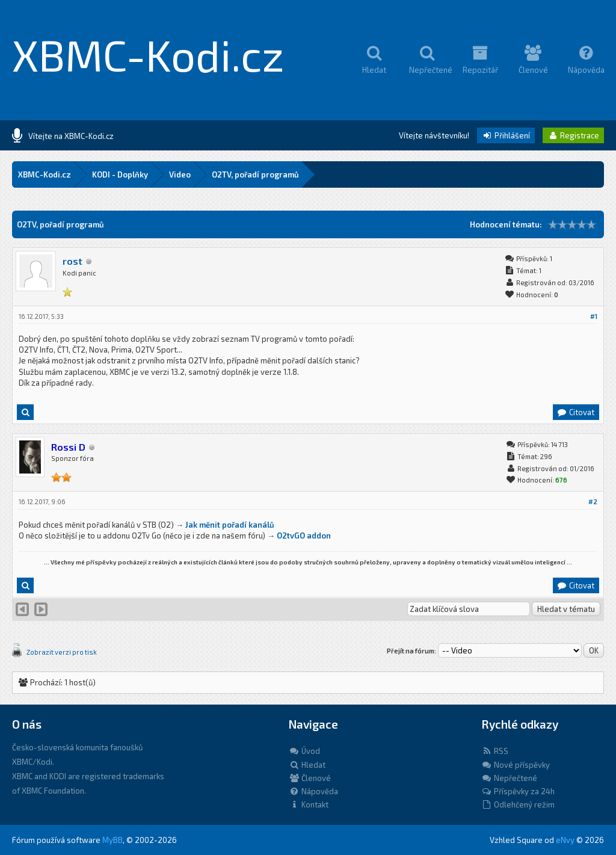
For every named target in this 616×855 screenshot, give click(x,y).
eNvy (565, 840)
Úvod (304, 751)
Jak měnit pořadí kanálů (230, 525)
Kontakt (309, 804)
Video (180, 174)
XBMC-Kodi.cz (148, 54)
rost (72, 261)
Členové (310, 778)
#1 (594, 316)
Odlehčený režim (518, 804)
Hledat (307, 765)
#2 (593, 502)
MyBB (112, 840)
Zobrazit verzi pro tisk (62, 652)
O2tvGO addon (304, 536)
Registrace (573, 135)
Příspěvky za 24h (518, 791)
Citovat (575, 412)
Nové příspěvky (516, 765)
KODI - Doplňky (120, 174)
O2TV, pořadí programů (255, 174)
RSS (495, 751)
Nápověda (313, 791)
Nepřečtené (509, 778)
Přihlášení (506, 135)
